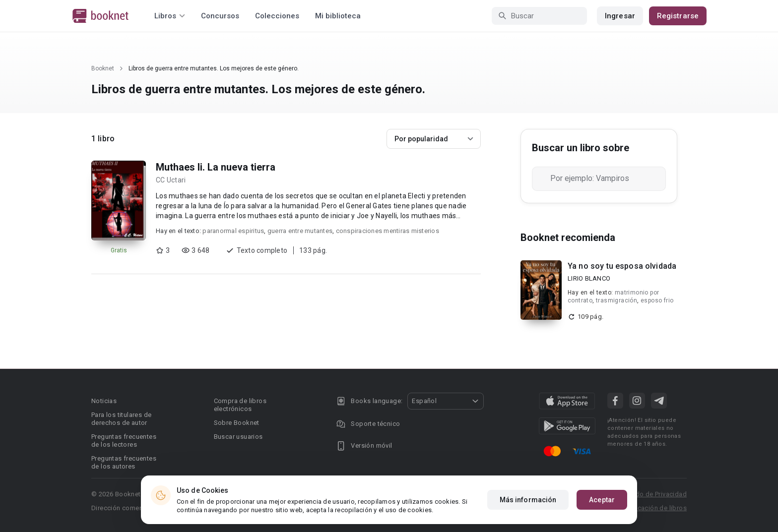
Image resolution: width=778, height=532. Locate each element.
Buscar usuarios (238, 437)
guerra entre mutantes (300, 231)
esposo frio (657, 300)
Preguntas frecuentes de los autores (124, 462)
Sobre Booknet (237, 423)
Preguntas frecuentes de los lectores (124, 441)
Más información (528, 500)
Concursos (220, 16)
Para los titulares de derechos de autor (121, 419)
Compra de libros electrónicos (240, 405)
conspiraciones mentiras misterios (388, 231)
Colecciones (277, 16)
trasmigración (616, 300)
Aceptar (602, 500)
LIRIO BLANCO (589, 278)
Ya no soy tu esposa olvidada (622, 266)
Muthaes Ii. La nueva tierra (216, 167)
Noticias (104, 401)
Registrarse (678, 16)
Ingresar (620, 16)
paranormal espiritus (233, 231)
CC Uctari (171, 180)
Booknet (103, 68)
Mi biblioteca (338, 16)
